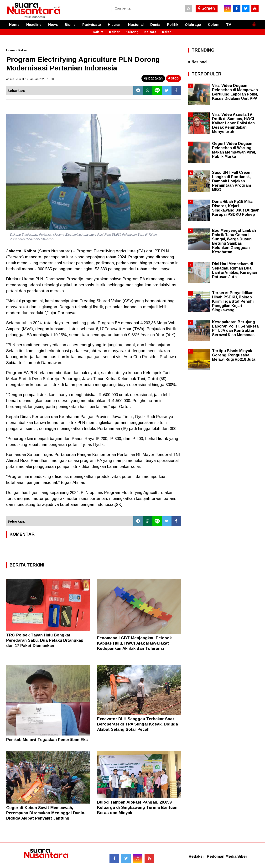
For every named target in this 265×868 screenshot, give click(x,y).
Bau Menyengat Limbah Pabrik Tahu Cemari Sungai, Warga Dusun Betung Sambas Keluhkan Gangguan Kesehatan (234, 241)
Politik (173, 24)
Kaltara (150, 32)
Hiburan (115, 24)
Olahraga (193, 24)
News (53, 24)
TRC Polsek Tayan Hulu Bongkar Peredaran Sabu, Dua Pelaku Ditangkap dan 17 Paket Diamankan (45, 640)
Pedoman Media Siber (227, 856)
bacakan (153, 78)
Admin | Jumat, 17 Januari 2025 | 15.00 (30, 79)
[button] (254, 22)
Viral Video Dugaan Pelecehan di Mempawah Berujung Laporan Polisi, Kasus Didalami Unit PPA (235, 92)
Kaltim (98, 32)
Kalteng (132, 32)
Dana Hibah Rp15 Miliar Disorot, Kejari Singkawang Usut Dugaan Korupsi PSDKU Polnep (236, 208)
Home (14, 24)
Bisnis (70, 24)
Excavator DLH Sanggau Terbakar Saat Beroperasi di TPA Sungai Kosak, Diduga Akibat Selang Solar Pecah (138, 724)
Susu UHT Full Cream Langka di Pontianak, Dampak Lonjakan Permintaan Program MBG (232, 181)
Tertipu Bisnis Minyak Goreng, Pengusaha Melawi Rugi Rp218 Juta (234, 355)
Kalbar (114, 32)
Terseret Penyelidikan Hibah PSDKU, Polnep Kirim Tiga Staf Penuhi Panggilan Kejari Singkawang (233, 302)
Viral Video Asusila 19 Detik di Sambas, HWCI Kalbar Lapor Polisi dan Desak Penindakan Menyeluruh (233, 123)
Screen (207, 8)
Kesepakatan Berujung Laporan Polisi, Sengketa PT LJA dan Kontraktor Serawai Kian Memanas (235, 328)
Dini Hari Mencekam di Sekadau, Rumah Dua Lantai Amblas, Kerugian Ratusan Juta (235, 270)
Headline (34, 24)
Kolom (214, 24)
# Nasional (198, 62)
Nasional (136, 24)
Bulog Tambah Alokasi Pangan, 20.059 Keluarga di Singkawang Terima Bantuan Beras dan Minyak (137, 807)
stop (174, 78)
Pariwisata (92, 24)
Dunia (155, 24)
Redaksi (196, 856)
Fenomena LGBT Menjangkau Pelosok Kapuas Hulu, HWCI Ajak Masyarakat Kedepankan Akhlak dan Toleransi (134, 643)
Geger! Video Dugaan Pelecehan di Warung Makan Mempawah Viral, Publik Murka (234, 150)
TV (229, 24)
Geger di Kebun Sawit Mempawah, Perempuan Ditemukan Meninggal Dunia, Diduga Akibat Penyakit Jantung (46, 813)
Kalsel (167, 32)
